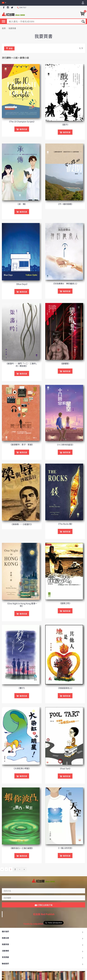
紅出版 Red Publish (44, 914)
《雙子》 (22, 688)
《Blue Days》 (22, 284)
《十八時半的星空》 (65, 445)
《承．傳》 (22, 204)
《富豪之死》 (65, 603)
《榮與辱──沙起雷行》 (22, 524)
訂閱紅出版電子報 (44, 905)
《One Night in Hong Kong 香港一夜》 (22, 605)
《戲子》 (65, 125)
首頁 (4, 28)
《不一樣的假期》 (65, 204)
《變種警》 (65, 363)
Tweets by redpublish (33, 924)
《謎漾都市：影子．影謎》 (22, 444)
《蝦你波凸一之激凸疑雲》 (22, 848)
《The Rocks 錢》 (65, 524)
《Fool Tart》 (65, 768)
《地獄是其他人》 (65, 688)
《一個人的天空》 (65, 848)
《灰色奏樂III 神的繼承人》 (65, 283)
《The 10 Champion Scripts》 (22, 121)
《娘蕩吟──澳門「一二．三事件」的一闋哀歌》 (22, 365)
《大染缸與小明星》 (22, 768)
